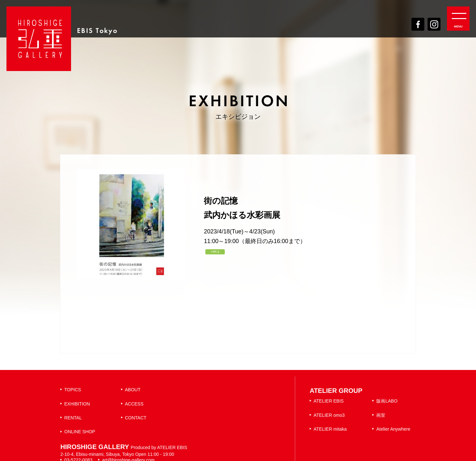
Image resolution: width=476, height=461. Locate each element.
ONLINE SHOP (80, 432)
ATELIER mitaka (330, 429)
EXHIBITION (77, 404)
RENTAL (73, 418)
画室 (381, 415)
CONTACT (136, 418)
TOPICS (73, 390)
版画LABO (387, 401)
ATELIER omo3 (329, 415)
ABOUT (133, 390)
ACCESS (134, 404)
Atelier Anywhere (393, 429)
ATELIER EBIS (329, 401)
